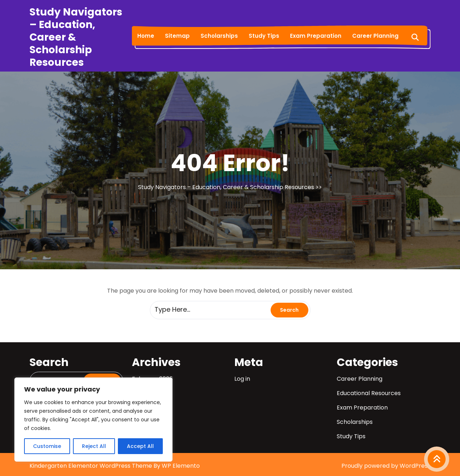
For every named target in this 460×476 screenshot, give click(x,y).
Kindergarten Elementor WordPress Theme (91, 466)
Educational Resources (369, 393)
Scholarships (219, 36)
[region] (93, 420)
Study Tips (264, 36)
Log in (242, 379)
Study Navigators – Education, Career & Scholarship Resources (76, 37)
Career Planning (375, 36)
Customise (47, 446)
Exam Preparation (316, 36)
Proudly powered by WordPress (386, 466)
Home (146, 36)
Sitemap (177, 36)
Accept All (140, 446)
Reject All (94, 446)
